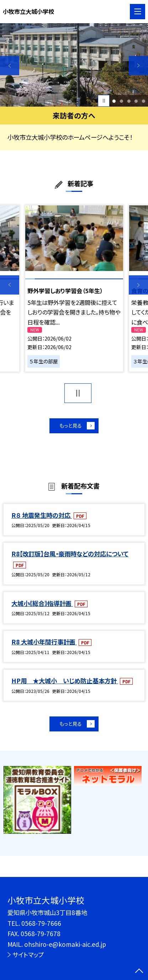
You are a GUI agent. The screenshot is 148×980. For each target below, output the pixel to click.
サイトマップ (28, 955)
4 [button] (136, 101)
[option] (74, 65)
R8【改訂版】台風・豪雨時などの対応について (70, 556)
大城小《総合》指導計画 (42, 606)
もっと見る (70, 427)
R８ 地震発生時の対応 (42, 517)
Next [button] (138, 66)
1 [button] (114, 101)
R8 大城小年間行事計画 (44, 644)
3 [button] (129, 101)
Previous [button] (10, 66)
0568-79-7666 (41, 923)
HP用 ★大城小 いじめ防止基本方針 (65, 683)
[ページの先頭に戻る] (139, 971)
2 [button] (121, 101)
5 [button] (144, 101)
